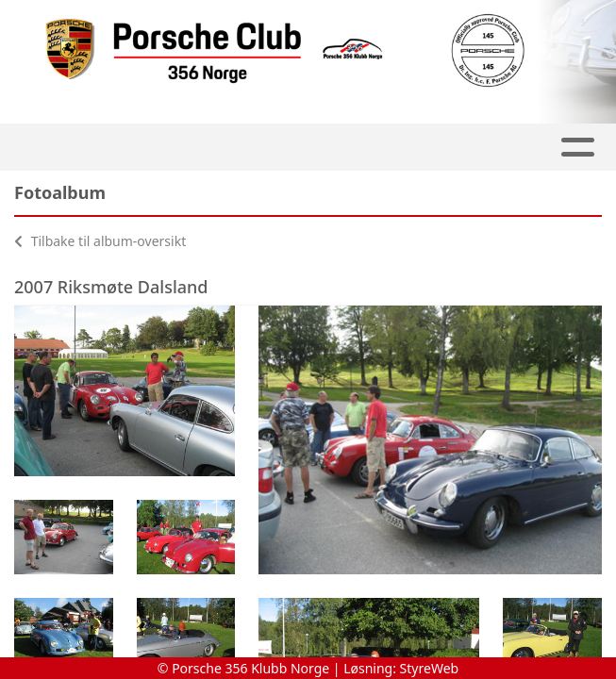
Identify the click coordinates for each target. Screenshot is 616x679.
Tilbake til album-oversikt (100, 241)
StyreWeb (430, 668)
